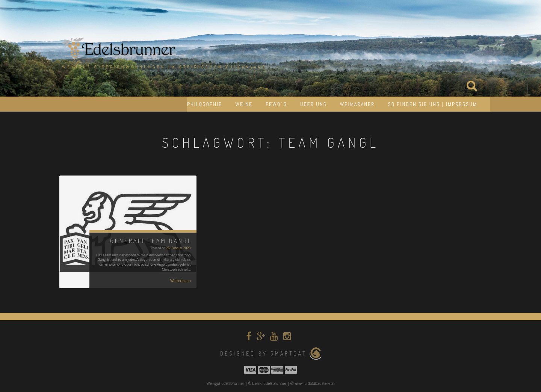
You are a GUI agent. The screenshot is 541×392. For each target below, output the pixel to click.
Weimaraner (357, 104)
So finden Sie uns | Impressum (432, 104)
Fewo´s (276, 104)
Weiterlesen (181, 281)
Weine (244, 104)
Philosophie (205, 104)
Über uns (314, 104)
